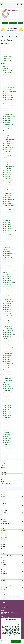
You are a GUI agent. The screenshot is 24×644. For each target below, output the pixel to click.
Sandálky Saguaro (8, 245)
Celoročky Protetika (9, 324)
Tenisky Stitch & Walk (9, 189)
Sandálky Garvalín (8, 218)
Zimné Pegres (7, 422)
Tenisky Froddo (8, 154)
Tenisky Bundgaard (9, 143)
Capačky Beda (8, 110)
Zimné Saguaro (8, 426)
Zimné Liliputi (8, 416)
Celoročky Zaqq (8, 337)
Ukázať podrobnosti (5, 641)
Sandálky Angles (8, 195)
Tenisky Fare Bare (8, 150)
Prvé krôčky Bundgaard (10, 77)
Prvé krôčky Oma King (9, 100)
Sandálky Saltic (8, 247)
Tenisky (5, 131)
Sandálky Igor (8, 220)
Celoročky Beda (8, 285)
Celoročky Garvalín (9, 301)
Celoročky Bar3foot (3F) (10, 283)
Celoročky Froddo (8, 299)
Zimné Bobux (7, 395)
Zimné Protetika (8, 424)
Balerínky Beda (8, 255)
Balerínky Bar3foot (9, 253)
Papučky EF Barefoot (9, 353)
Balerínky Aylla (8, 251)
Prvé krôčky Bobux (9, 79)
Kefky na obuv (8, 455)
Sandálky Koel (8, 226)
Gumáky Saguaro (8, 380)
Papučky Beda (8, 349)
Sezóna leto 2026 (7, 60)
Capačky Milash (8, 122)
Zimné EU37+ (7, 445)
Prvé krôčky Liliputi (9, 89)
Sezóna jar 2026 (7, 58)
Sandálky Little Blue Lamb (10, 231)
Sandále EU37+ (8, 434)
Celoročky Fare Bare (9, 295)
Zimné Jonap (7, 411)
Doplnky (5, 447)
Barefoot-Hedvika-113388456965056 (12, 597)
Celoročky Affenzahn (9, 274)
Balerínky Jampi (8, 264)
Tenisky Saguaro (8, 181)
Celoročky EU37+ (8, 443)
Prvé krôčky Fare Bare (9, 83)
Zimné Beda (7, 391)
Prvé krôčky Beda (8, 75)
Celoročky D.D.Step (9, 293)
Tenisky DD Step (8, 145)
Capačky (5, 104)
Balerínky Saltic (8, 268)
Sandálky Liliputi (8, 228)
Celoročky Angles (8, 276)
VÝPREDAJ (6, 66)
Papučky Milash (8, 361)
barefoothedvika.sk (5, 607)
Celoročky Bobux (8, 289)
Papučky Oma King (9, 364)
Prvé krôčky (6, 68)
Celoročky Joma (8, 305)
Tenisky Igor (7, 158)
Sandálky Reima (8, 243)
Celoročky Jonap (8, 307)
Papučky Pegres (8, 366)
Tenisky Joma (7, 162)
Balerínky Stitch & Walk (10, 270)
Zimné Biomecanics (9, 393)
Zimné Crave (7, 399)
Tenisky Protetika (8, 177)
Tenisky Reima (8, 179)
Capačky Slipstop (8, 129)
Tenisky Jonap (8, 164)
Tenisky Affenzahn (8, 133)
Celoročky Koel (8, 312)
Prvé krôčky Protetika (9, 102)
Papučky (5, 339)
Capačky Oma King (9, 125)
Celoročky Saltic (8, 332)
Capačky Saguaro (8, 127)
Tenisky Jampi (7, 160)
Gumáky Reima (8, 378)
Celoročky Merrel (8, 318)
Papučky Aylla (7, 345)
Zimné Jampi (7, 409)
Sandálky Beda (8, 201)
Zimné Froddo (8, 407)
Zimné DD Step (8, 401)
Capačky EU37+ (8, 432)
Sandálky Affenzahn (9, 193)
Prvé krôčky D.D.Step (9, 81)
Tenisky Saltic (7, 183)
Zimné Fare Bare (8, 403)
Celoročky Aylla (8, 278)
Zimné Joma (7, 413)
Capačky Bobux (8, 112)
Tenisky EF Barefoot (9, 147)
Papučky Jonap (8, 359)
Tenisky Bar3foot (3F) (9, 139)
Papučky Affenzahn (9, 341)
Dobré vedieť (6, 50)
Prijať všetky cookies (16, 641)
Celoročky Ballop (8, 280)
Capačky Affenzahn (9, 106)
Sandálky (5, 191)
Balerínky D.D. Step (9, 258)
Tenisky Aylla (7, 135)
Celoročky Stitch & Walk (10, 334)
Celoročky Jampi (8, 303)
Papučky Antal (8, 343)
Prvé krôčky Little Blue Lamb (11, 91)
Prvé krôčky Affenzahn (9, 71)
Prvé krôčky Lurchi (8, 93)
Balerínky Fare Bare (9, 260)
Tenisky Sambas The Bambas (11, 185)
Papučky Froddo (8, 357)
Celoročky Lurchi (8, 316)
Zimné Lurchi (7, 418)
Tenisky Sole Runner (9, 187)
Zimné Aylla (7, 386)
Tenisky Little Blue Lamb (10, 166)
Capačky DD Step (8, 114)
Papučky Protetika (8, 368)
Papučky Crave (8, 351)
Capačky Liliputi (8, 118)
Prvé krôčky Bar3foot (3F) (10, 73)
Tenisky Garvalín (8, 156)
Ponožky (6, 457)
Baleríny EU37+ (8, 436)
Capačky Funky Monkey (10, 116)
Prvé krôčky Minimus (9, 98)
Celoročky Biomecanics (9, 287)
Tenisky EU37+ (8, 438)
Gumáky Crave (8, 376)
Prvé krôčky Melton (9, 95)
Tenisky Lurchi (8, 168)
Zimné (5, 382)
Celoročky (5, 272)
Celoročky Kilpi (8, 310)
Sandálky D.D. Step (9, 208)
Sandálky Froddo (8, 216)
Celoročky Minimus (9, 320)
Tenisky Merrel (8, 170)
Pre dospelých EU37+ (8, 430)
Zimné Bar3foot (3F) (9, 389)
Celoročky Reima (8, 326)
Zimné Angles (8, 384)
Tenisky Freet (7, 152)
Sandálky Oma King (9, 237)
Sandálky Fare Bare (9, 212)
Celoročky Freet (8, 297)
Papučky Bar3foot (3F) (9, 347)
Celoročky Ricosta (8, 328)
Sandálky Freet (8, 214)
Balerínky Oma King (9, 266)
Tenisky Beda (7, 141)
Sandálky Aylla (8, 197)
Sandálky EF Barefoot (9, 210)
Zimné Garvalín (8, 405)
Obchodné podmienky (8, 52)
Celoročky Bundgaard (9, 291)
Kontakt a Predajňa (7, 56)
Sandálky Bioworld (9, 204)
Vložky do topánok (9, 453)
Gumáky (5, 370)
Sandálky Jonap (8, 222)
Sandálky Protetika (9, 241)
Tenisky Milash (8, 172)
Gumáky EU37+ (8, 440)
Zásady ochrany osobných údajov (14, 638)
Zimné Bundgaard (8, 397)
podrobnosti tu (11, 630)
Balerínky (5, 249)
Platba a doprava (7, 54)
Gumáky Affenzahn (9, 372)
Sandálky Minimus (9, 235)
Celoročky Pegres (8, 322)
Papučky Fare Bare (8, 355)
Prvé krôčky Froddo (9, 85)
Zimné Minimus (8, 420)
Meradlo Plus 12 (8, 451)
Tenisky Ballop (8, 137)
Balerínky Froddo (8, 262)
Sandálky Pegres (8, 239)
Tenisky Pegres (8, 174)
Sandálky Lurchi (8, 233)
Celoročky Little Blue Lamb (10, 314)
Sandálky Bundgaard (9, 206)
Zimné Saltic (7, 428)
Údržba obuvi (7, 449)
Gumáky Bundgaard (9, 374)
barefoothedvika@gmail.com (7, 618)
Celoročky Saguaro (9, 330)
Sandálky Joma (8, 224)
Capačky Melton (8, 120)
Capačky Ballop (8, 108)
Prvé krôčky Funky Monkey (10, 87)
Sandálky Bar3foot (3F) (9, 199)
